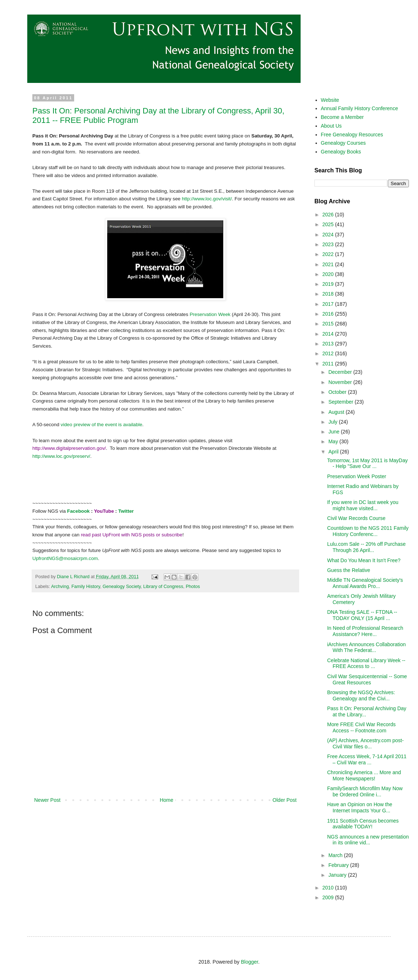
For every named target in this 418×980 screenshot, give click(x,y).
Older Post (285, 800)
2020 (329, 274)
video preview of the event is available (102, 425)
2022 (329, 254)
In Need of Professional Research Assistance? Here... (365, 631)
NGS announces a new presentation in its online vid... (368, 840)
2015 (329, 324)
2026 (329, 215)
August (337, 412)
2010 (329, 888)
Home (166, 800)
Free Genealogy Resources (352, 135)
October (338, 392)
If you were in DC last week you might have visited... (363, 505)
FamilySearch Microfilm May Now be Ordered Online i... (365, 791)
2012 (329, 353)
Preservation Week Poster (357, 476)
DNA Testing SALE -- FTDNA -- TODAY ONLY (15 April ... (362, 615)
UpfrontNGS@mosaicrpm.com (65, 558)
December (341, 372)
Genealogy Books (341, 152)
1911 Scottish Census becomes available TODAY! (363, 824)
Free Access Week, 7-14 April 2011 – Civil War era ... (367, 759)
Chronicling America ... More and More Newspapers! (364, 775)
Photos (193, 587)
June (334, 432)
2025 (329, 224)
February (339, 865)
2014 (329, 334)
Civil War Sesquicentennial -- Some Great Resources (367, 679)
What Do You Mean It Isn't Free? (364, 560)
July (333, 422)
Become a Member (342, 117)
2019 (329, 284)
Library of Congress (163, 587)
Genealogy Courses (343, 143)
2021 (329, 264)
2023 (329, 244)
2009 (329, 897)
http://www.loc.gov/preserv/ (61, 456)
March (336, 855)
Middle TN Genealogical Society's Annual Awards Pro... (365, 583)
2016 (329, 314)
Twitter (126, 511)
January (338, 875)
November (341, 382)
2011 (329, 364)
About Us (331, 126)
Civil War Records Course (356, 518)
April (334, 452)
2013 (329, 344)
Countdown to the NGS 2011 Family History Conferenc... (368, 531)
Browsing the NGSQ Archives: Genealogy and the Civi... (361, 695)
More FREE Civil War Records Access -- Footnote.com (361, 727)
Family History (86, 587)
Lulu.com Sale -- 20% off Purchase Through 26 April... (366, 547)
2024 (329, 235)
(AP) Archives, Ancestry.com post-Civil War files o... (365, 743)
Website (330, 100)
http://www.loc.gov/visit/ (207, 199)
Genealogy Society (122, 587)
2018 (329, 294)
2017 (329, 304)
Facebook (79, 511)
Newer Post (47, 800)
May (334, 441)
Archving (60, 587)
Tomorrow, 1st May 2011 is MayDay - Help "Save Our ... (367, 463)
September (341, 402)
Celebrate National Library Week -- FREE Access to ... (366, 663)
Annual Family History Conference (359, 108)
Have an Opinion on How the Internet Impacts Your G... (360, 807)
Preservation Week (211, 314)
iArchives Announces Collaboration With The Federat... (366, 647)
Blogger (250, 962)
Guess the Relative (349, 570)
